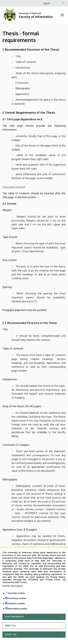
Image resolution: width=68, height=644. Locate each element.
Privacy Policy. (53, 580)
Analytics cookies (16, 603)
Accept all (11, 634)
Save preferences (15, 617)
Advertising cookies (18, 609)
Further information (13, 586)
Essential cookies (16, 593)
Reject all (10, 626)
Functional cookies (17, 598)
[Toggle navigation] (62, 15)
